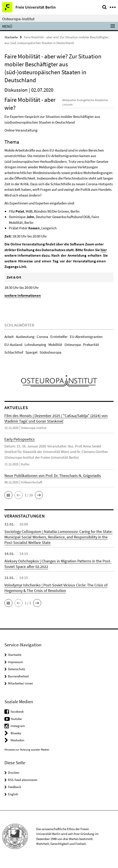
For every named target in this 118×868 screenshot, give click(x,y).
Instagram (18, 732)
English (13, 800)
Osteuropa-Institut (18, 19)
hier (104, 255)
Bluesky (16, 739)
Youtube (16, 724)
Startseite (11, 37)
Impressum (15, 667)
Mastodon (17, 746)
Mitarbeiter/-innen (20, 689)
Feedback (14, 793)
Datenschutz (16, 675)
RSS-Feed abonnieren (23, 785)
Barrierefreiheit (18, 682)
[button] (8, 501)
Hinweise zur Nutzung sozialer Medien (27, 755)
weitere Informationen (23, 301)
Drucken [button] (14, 778)
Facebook (17, 717)
